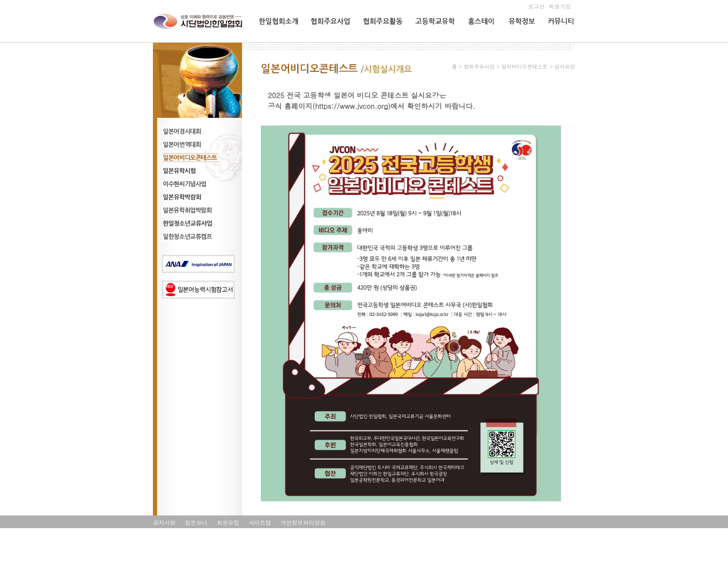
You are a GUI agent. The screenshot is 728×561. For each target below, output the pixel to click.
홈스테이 (478, 41)
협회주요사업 (327, 41)
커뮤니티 (558, 41)
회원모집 (228, 522)
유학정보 (518, 41)
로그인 (537, 6)
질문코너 (196, 522)
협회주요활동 (379, 41)
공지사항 (164, 522)
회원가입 (560, 6)
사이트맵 (260, 522)
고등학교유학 (431, 41)
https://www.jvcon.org (352, 106)
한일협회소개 (275, 41)
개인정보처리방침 (303, 522)
